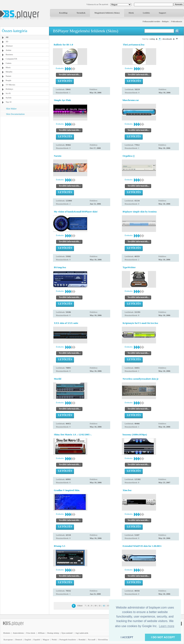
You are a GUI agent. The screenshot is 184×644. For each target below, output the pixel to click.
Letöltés (146, 13)
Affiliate (41, 633)
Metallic (9, 72)
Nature (8, 76)
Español (37, 639)
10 (95, 606)
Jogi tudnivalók (82, 633)
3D (7, 41)
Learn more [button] (167, 626)
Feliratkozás (177, 21)
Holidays (9, 89)
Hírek (131, 13)
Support (163, 13)
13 (108, 606)
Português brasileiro (68, 639)
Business (9, 54)
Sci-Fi (8, 93)
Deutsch (19, 639)
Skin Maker (11, 109)
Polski (54, 639)
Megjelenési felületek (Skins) (107, 13)
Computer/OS (11, 59)
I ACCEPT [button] (127, 637)
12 (104, 606)
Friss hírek (31, 633)
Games (9, 63)
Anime (8, 50)
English (28, 639)
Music (8, 67)
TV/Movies (10, 85)
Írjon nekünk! (67, 633)
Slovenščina (103, 639)
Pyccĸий (92, 639)
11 (100, 606)
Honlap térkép (53, 633)
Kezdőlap (63, 13)
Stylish (9, 98)
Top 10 (9, 102)
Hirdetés (7, 633)
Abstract (9, 46)
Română (82, 639)
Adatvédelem (18, 633)
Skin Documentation (15, 114)
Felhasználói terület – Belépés (156, 21)
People (8, 80)
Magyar (46, 639)
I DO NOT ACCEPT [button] (163, 637)
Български (8, 639)
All (7, 37)
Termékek (81, 13)
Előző (80, 606)
